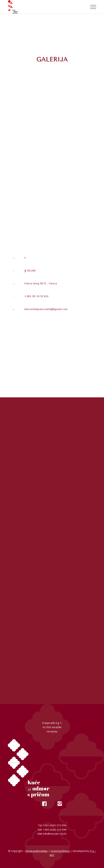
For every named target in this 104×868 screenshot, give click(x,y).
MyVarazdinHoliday (36, 851)
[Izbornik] (91, 7)
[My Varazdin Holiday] (43, 7)
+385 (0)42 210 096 (55, 825)
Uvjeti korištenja (60, 851)
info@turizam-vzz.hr (55, 834)
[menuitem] (91, 7)
